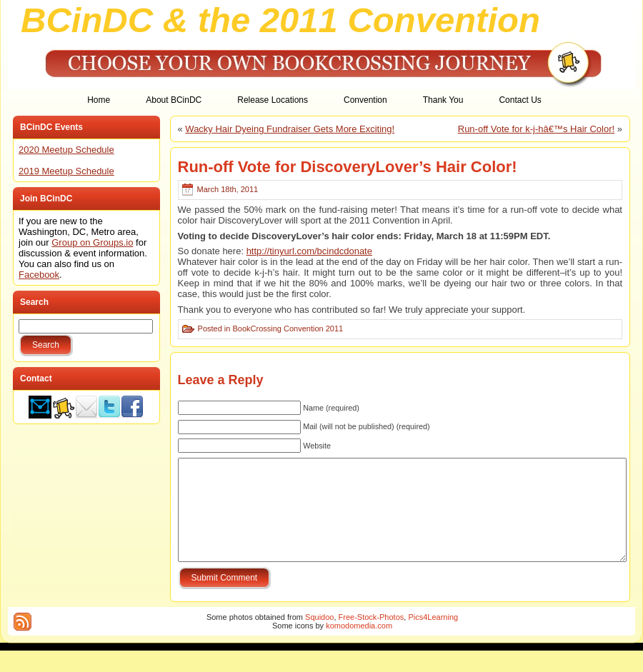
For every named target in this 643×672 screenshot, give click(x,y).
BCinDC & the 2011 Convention (280, 20)
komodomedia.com (359, 647)
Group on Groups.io (92, 242)
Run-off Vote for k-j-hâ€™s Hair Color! (536, 129)
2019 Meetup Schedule (66, 171)
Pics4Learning (433, 638)
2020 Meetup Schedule (66, 150)
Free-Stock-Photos (372, 638)
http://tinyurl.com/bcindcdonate (309, 251)
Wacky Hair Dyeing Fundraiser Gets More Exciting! (290, 129)
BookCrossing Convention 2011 (288, 329)
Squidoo (319, 638)
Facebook (39, 275)
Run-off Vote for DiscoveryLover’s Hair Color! (348, 167)
